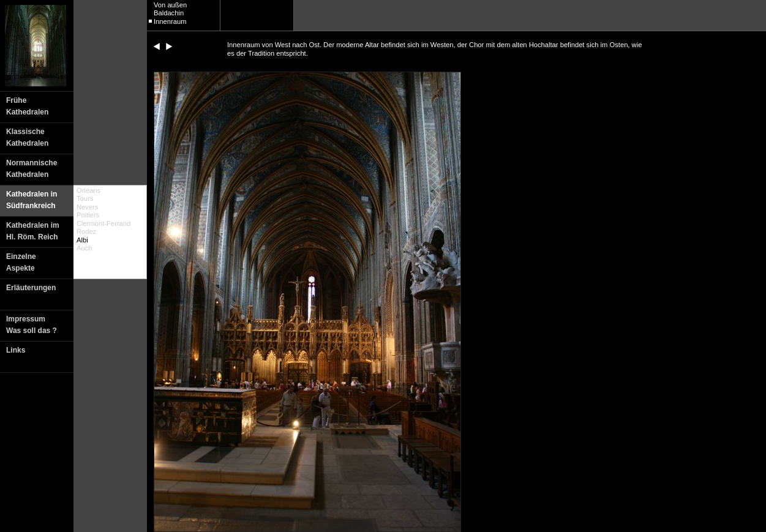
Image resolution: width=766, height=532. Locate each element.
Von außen (170, 5)
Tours (85, 198)
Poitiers (88, 215)
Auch (84, 248)
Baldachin (169, 13)
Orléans (88, 190)
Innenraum (170, 21)
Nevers (87, 207)
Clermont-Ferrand (103, 223)
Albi (82, 240)
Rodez (86, 231)
